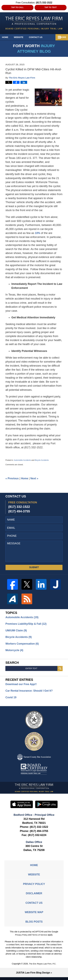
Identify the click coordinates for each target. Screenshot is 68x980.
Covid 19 (11, 698)
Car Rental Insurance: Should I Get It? (30, 692)
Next (35, 479)
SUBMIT (34, 568)
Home (7, 37)
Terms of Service (40, 938)
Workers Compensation (22, 644)
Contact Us (40, 37)
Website (22, 37)
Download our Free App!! (21, 685)
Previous (12, 479)
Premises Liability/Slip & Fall (26, 624)
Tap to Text (51, 7)
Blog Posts (34, 925)
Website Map (34, 915)
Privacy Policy (34, 886)
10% (38, 233)
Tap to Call (17, 7)
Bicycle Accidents (42, 460)
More (62, 37)
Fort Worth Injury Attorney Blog (34, 23)
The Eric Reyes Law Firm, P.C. (43, 967)
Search (60, 669)
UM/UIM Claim (16, 631)
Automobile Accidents (22, 460)
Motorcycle (14, 651)
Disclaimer (34, 895)
